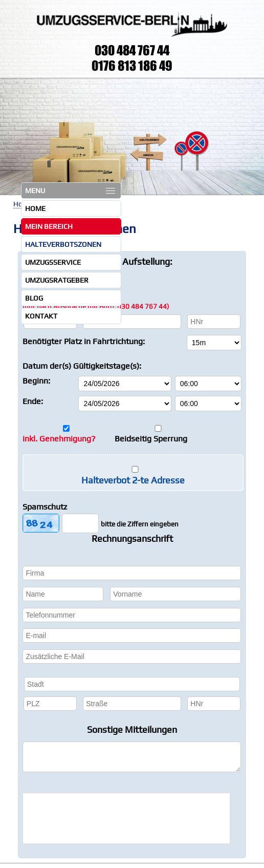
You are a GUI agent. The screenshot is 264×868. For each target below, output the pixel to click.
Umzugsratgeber (57, 280)
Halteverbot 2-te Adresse (133, 480)
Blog (34, 298)
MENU (70, 190)
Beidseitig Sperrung (151, 439)
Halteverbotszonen (63, 244)
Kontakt (41, 316)
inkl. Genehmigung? (59, 439)
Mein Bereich (49, 226)
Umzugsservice (53, 262)
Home (35, 208)
